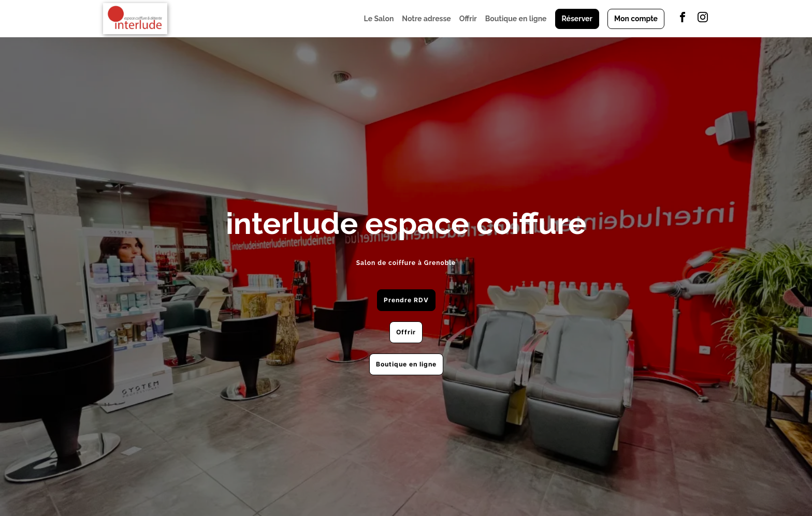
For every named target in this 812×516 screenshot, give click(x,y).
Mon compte (636, 19)
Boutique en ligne (516, 19)
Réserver (577, 19)
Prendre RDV (406, 300)
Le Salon (379, 19)
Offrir (468, 19)
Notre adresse (426, 19)
